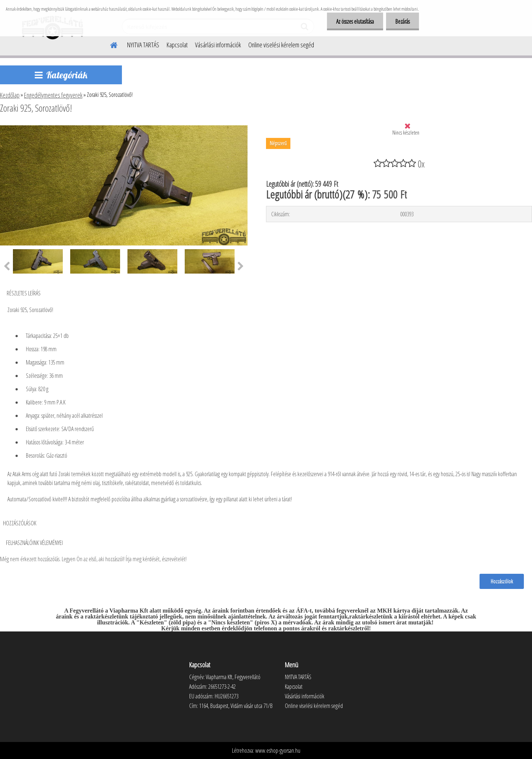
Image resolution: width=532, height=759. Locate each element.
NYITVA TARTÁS (143, 45)
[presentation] (241, 267)
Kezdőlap (10, 95)
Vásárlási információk (218, 45)
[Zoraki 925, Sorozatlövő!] (124, 128)
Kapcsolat (177, 45)
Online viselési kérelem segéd (281, 45)
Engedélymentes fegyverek (53, 95)
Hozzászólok (502, 581)
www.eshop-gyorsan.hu (278, 750)
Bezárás (403, 21)
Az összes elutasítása (355, 21)
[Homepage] (109, 44)
